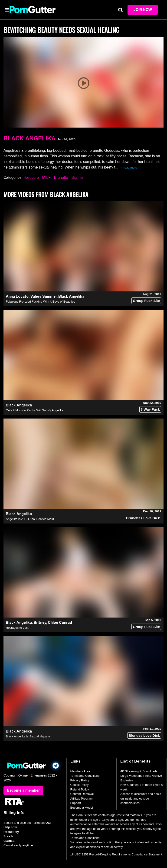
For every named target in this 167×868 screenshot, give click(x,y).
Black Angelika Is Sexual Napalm (28, 736)
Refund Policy (80, 789)
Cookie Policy (80, 785)
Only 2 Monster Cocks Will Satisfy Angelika (35, 410)
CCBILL (9, 841)
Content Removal (82, 794)
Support (76, 803)
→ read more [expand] (128, 167)
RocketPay (11, 832)
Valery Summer (44, 296)
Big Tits (77, 177)
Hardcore (31, 177)
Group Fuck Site (146, 301)
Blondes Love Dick (144, 735)
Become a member (23, 790)
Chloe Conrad (60, 623)
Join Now (143, 10)
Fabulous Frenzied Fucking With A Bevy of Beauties (40, 302)
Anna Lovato (17, 296)
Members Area (80, 771)
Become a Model (82, 808)
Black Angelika (29, 138)
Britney (40, 623)
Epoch (8, 836)
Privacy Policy (80, 780)
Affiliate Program (82, 799)
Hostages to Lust (17, 628)
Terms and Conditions (85, 776)
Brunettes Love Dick (143, 518)
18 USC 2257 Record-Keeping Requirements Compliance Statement (116, 854)
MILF (46, 177)
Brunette (61, 177)
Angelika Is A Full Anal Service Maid (30, 519)
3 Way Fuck (150, 409)
